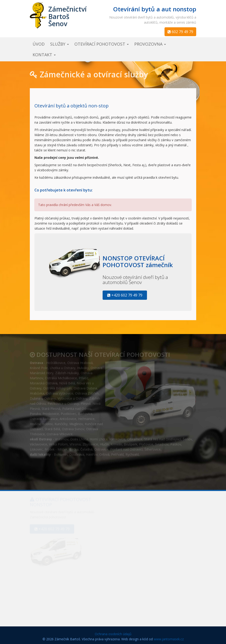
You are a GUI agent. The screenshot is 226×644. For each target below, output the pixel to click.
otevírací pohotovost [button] (102, 44)
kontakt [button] (44, 55)
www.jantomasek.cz (169, 639)
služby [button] (60, 44)
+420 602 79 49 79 (125, 295)
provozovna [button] (150, 44)
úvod (39, 44)
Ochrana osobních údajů (113, 634)
